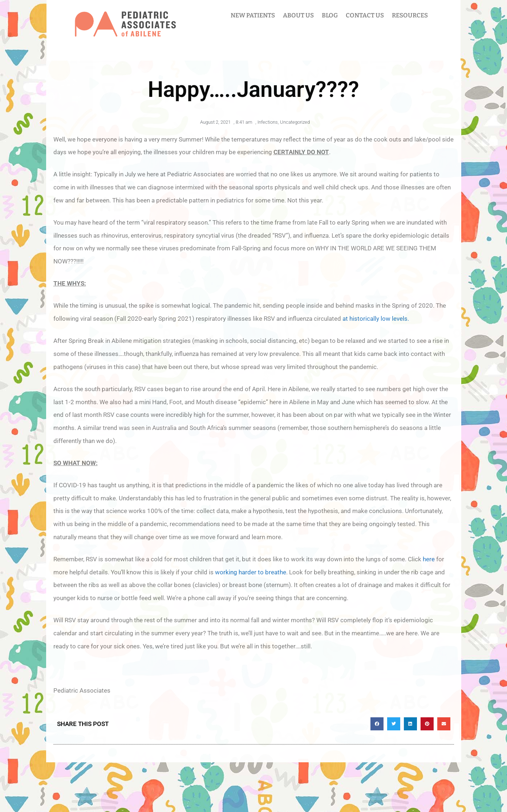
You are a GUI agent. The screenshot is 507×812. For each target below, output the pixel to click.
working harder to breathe (251, 572)
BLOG (330, 15)
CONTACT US (365, 15)
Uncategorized (295, 122)
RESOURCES (410, 15)
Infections (268, 122)
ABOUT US (298, 15)
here (429, 559)
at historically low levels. (376, 319)
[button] (377, 724)
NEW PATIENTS (253, 15)
